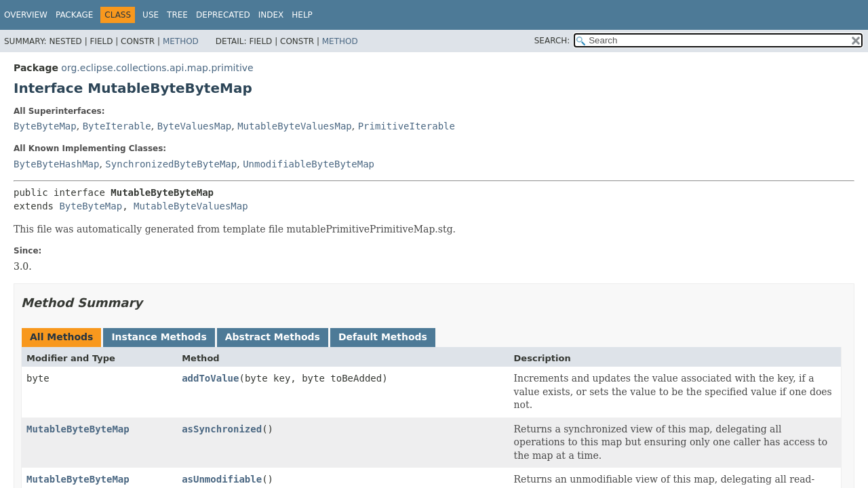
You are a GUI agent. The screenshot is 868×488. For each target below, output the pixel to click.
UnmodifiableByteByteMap (309, 164)
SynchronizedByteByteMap (171, 164)
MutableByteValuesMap (295, 126)
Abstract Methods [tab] (273, 337)
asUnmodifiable (222, 479)
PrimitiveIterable (407, 126)
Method (181, 41)
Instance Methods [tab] (159, 337)
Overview (26, 15)
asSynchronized (222, 429)
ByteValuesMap (195, 126)
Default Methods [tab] (383, 337)
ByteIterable (117, 126)
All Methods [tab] (61, 337)
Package (74, 15)
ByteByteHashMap (56, 164)
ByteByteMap (45, 126)
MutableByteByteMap (78, 429)
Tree (177, 15)
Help (302, 15)
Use (151, 15)
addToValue (210, 378)
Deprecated (223, 15)
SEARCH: (552, 41)
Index (271, 15)
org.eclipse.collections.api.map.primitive (157, 68)
